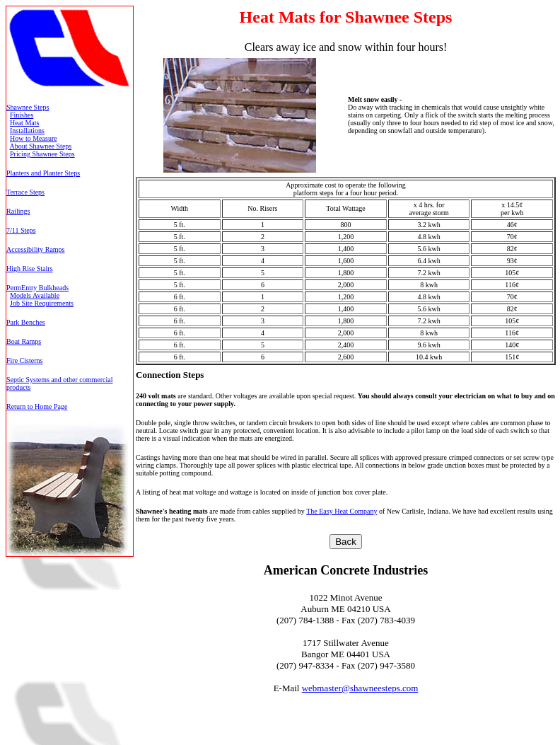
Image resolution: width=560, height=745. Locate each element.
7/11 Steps (21, 230)
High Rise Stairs (30, 268)
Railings (18, 211)
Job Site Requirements (42, 303)
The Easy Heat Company (342, 511)
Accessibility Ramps (36, 249)
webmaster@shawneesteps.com (360, 688)
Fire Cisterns (24, 360)
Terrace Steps (25, 192)
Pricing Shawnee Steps (42, 154)
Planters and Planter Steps (43, 173)
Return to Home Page (37, 406)
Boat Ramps (24, 341)
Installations (27, 131)
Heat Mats (24, 123)
